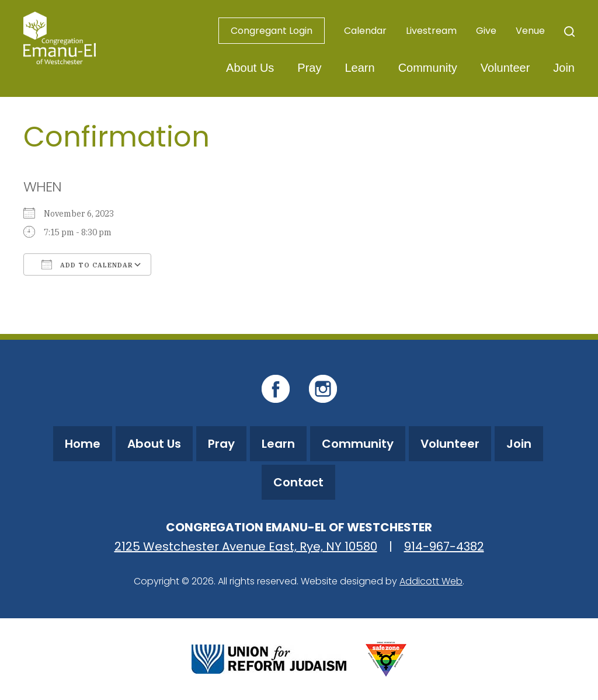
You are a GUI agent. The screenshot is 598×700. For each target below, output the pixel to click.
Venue (530, 31)
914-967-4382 (444, 546)
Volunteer (505, 68)
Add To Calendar (87, 264)
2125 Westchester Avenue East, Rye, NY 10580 (246, 546)
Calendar (365, 31)
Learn (359, 68)
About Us (250, 68)
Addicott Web (431, 581)
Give (486, 31)
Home (83, 444)
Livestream (431, 31)
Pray (309, 68)
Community (428, 68)
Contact (298, 482)
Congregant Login (272, 31)
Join (564, 68)
